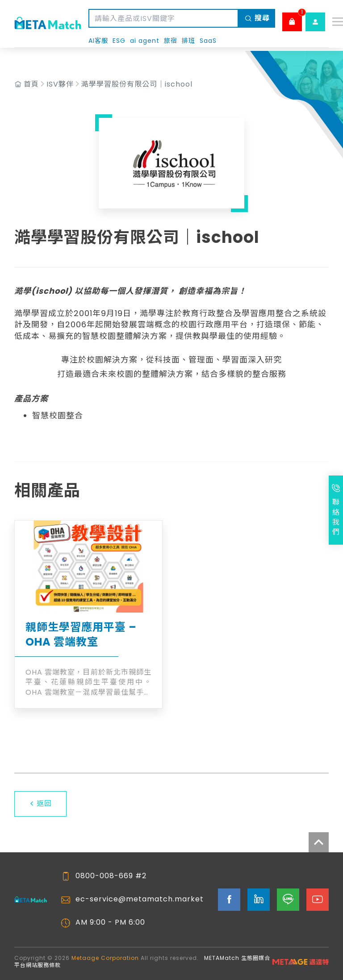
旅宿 (171, 41)
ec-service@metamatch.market (140, 899)
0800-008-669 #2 (111, 876)
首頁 (31, 84)
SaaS (208, 41)
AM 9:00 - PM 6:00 (110, 922)
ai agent (145, 41)
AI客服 (98, 41)
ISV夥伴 (60, 84)
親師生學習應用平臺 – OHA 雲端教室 (81, 635)
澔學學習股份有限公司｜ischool (137, 84)
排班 (188, 41)
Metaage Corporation (105, 958)
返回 (40, 803)
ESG (119, 41)
